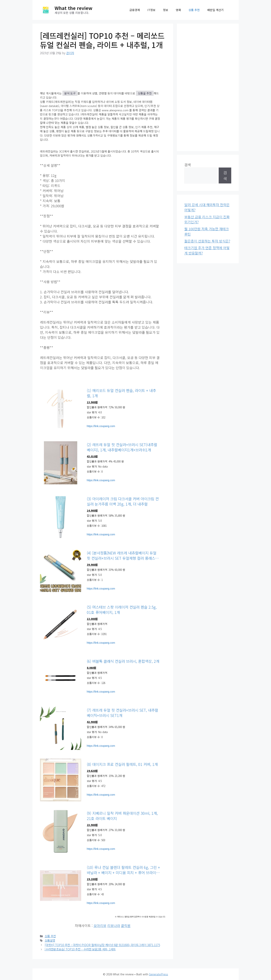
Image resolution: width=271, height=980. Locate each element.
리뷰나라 (114, 925)
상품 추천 (194, 10)
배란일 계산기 (215, 10)
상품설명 (50, 940)
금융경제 (135, 10)
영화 (178, 10)
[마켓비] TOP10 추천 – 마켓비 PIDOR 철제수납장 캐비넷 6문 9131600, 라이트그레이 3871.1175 (102, 945)
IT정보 (151, 10)
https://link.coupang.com (101, 426)
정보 (166, 10)
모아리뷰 (100, 925)
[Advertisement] (208, 87)
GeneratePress (158, 974)
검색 (188, 165)
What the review (74, 8)
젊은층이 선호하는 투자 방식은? (207, 241)
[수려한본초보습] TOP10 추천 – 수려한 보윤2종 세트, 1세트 (80, 949)
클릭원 (126, 925)
